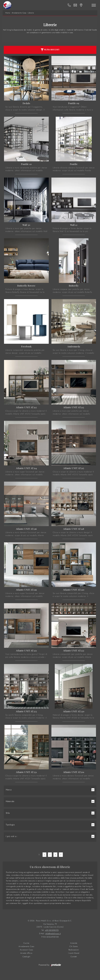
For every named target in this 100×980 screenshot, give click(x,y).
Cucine (26, 943)
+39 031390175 (52, 930)
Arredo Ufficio (26, 953)
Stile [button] (8, 813)
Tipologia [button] (10, 825)
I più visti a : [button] (12, 836)
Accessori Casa (26, 950)
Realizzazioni (74, 950)
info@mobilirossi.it (53, 934)
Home (8, 13)
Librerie (31, 13)
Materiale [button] (10, 801)
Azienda (74, 943)
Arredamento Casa (19, 13)
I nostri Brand (74, 953)
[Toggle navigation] (94, 5)
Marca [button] (9, 790)
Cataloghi (26, 957)
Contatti (74, 957)
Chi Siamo (74, 946)
